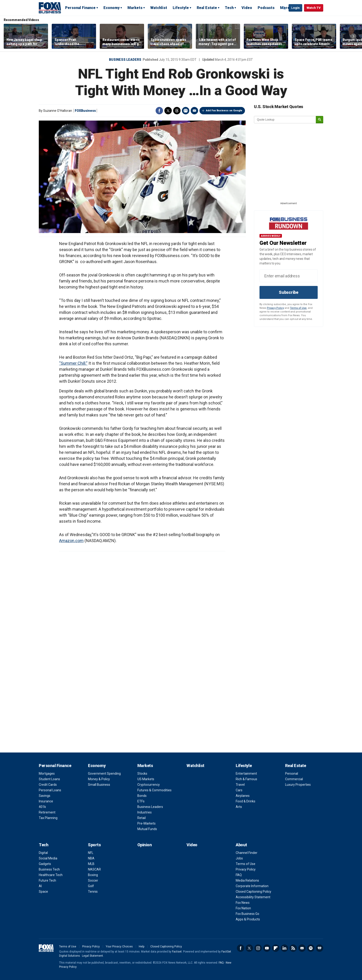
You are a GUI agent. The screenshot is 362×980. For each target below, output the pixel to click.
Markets (135, 8)
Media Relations (247, 880)
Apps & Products (248, 919)
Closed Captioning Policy (253, 892)
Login (295, 8)
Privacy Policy (275, 308)
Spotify (311, 948)
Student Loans (49, 779)
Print (186, 111)
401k (42, 807)
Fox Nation (243, 908)
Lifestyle (181, 8)
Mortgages (47, 774)
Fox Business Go (247, 914)
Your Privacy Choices (119, 947)
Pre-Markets (146, 823)
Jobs (239, 858)
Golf (91, 886)
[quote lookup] (285, 120)
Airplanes (243, 796)
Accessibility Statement (253, 897)
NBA (91, 858)
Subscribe (289, 292)
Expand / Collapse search (284, 8)
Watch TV (314, 8)
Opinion (145, 845)
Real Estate (207, 8)
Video (247, 8)
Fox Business (50, 8)
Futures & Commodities (154, 790)
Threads (177, 111)
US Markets (146, 779)
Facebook (159, 111)
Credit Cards (48, 785)
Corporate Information (252, 886)
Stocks (142, 774)
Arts (239, 807)
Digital (43, 853)
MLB (91, 864)
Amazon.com (71, 541)
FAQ (239, 875)
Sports (94, 845)
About (241, 845)
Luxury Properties (298, 785)
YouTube (267, 948)
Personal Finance (80, 8)
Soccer (93, 880)
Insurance (46, 801)
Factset (177, 952)
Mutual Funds (147, 829)
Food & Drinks (246, 801)
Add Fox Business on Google (224, 111)
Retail (142, 818)
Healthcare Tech (51, 875)
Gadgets (45, 864)
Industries (145, 812)
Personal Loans (50, 790)
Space (43, 892)
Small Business (99, 785)
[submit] (320, 120)
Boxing (93, 875)
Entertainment (246, 774)
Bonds (142, 796)
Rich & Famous (246, 779)
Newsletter (302, 948)
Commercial (294, 779)
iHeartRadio (320, 948)
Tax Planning (48, 818)
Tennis (93, 892)
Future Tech (47, 880)
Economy (112, 8)
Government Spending (104, 774)
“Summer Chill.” (73, 363)
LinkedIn (284, 948)
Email (194, 111)
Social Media (48, 858)
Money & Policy (99, 779)
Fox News (243, 903)
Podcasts (266, 8)
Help (142, 947)
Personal (292, 774)
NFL (91, 853)
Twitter (168, 111)
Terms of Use (298, 308)
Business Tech (49, 869)
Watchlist (159, 8)
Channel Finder (247, 853)
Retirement (47, 812)
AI (40, 886)
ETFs (141, 801)
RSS (293, 948)
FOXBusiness (85, 111)
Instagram (258, 948)
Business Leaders (125, 60)
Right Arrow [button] (353, 36)
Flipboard (276, 948)
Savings (45, 796)
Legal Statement (92, 956)
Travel (240, 785)
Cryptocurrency (149, 785)
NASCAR (94, 869)
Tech (229, 8)
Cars (239, 790)
